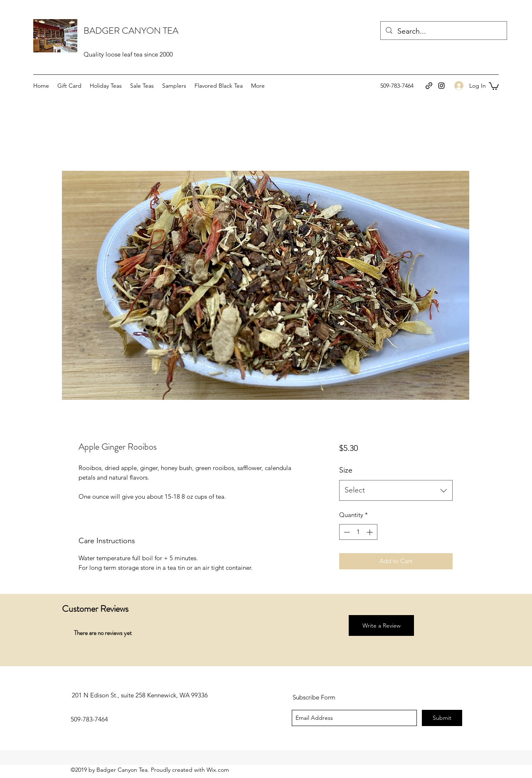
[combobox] (396, 490)
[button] (494, 86)
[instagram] (441, 86)
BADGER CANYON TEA (131, 31)
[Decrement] (346, 532)
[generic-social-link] (429, 86)
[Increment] (371, 532)
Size (346, 470)
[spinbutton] (358, 532)
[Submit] (442, 718)
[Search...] (443, 32)
